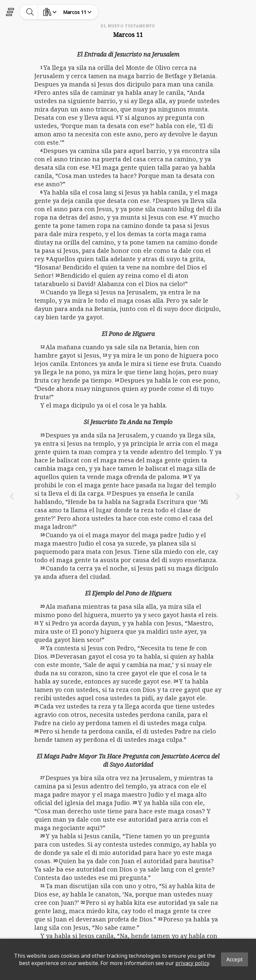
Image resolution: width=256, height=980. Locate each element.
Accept (234, 959)
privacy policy (192, 963)
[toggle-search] (30, 12)
